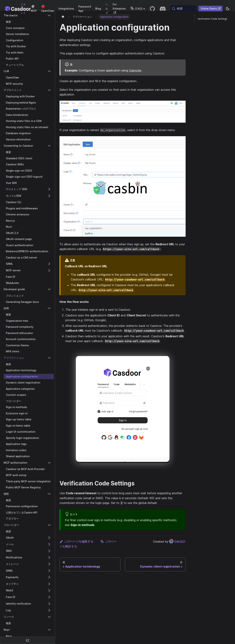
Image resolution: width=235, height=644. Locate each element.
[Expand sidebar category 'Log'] (49, 610)
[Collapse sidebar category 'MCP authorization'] (49, 463)
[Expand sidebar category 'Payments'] (49, 577)
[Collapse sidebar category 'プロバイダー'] (49, 525)
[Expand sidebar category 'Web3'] (49, 590)
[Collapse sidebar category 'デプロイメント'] (49, 90)
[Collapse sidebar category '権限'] (49, 494)
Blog (98, 9)
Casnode (135, 70)
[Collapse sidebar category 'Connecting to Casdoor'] (49, 146)
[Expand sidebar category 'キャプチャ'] (49, 584)
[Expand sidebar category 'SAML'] (49, 264)
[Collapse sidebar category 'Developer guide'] (49, 289)
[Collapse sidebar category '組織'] (49, 308)
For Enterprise (119, 8)
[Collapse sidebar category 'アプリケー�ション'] (49, 358)
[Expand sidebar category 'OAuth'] (49, 538)
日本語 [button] (136, 9)
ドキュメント (23, 9)
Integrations (66, 9)
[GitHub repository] (152, 9)
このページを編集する (76, 541)
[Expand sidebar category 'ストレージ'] (49, 564)
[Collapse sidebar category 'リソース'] (49, 617)
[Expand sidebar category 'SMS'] (49, 551)
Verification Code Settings (212, 19)
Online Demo (210, 9)
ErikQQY (177, 542)
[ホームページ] (63, 17)
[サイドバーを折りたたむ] (28, 640)
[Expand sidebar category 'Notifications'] (49, 557)
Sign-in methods (82, 525)
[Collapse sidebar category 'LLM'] (49, 71)
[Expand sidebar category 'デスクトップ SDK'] (49, 189)
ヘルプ (107, 9)
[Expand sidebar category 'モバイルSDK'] (49, 196)
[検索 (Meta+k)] (183, 9)
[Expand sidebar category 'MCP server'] (49, 270)
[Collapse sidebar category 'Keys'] (49, 630)
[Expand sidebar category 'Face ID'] (49, 597)
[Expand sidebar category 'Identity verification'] (49, 604)
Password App (85, 9)
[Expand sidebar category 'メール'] (49, 544)
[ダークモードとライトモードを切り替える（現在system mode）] (228, 9)
